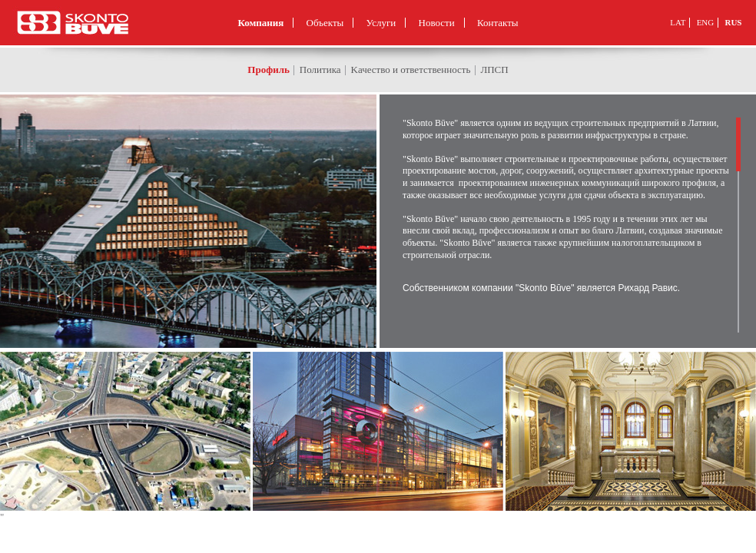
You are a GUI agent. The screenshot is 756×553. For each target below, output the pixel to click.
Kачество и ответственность (411, 70)
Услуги (381, 23)
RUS (733, 22)
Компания (260, 23)
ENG (706, 22)
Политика (320, 70)
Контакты (498, 23)
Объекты (325, 23)
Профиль (269, 70)
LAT (678, 22)
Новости (437, 23)
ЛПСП (494, 70)
